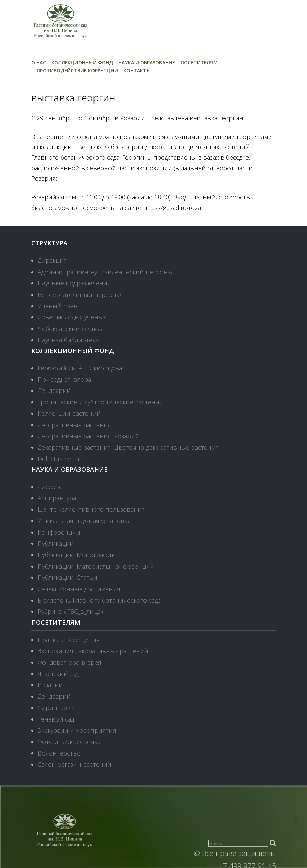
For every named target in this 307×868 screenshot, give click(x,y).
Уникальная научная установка (84, 521)
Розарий (50, 685)
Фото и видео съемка (69, 742)
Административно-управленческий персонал (106, 272)
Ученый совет (59, 306)
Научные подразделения (74, 283)
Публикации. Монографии (77, 555)
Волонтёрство (59, 753)
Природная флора (64, 379)
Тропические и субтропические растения (100, 402)
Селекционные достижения (79, 589)
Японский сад (58, 674)
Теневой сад (56, 719)
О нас (39, 62)
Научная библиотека (68, 340)
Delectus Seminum (64, 459)
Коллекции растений (69, 413)
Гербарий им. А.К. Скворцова (80, 368)
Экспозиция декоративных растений (93, 651)
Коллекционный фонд (82, 62)
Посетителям (199, 62)
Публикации (56, 543)
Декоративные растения (74, 425)
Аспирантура (57, 498)
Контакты (137, 71)
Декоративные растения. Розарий (88, 436)
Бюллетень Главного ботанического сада (99, 600)
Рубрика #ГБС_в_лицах (71, 611)
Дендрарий (54, 390)
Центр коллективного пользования (91, 509)
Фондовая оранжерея (70, 662)
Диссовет (52, 487)
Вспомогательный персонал (80, 295)
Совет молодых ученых (72, 317)
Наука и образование (147, 62)
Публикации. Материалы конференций (96, 566)
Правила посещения (69, 640)
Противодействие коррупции (77, 71)
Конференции (59, 532)
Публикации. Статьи (67, 577)
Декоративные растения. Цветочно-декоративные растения (128, 447)
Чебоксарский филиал (71, 329)
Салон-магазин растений (75, 764)
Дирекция (52, 260)
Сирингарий (56, 708)
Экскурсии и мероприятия (77, 730)
